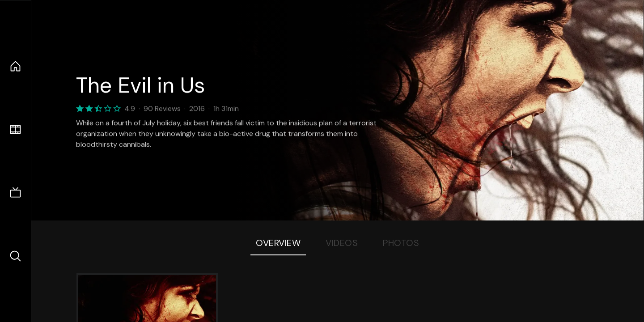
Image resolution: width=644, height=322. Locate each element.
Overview (278, 243)
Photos (401, 243)
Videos (342, 243)
